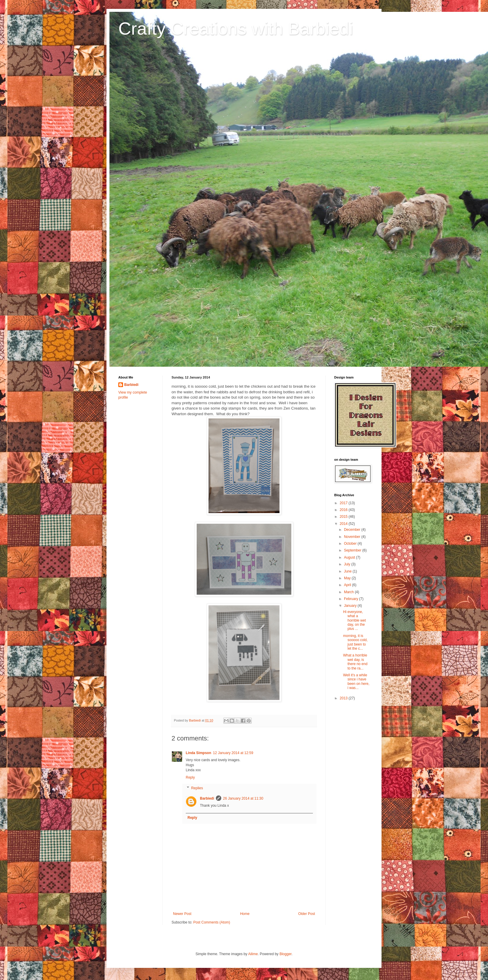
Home (245, 914)
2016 (344, 510)
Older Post (307, 914)
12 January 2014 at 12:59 (233, 753)
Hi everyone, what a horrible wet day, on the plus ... (354, 620)
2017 (344, 503)
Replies (197, 788)
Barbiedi (207, 798)
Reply (190, 777)
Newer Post (182, 914)
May (348, 578)
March (349, 592)
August (350, 557)
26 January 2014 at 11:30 (243, 798)
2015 (344, 517)
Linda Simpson (198, 753)
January (351, 606)
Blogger (286, 954)
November (353, 537)
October (351, 544)
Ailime (253, 954)
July (348, 564)
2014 (344, 524)
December (353, 530)
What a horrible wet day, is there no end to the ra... (355, 662)
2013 (344, 698)
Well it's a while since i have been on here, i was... (356, 681)
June (348, 571)
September (353, 550)
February (352, 599)
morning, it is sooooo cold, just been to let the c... (355, 642)
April (348, 585)
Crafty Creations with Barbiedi (236, 29)
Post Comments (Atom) (212, 922)
